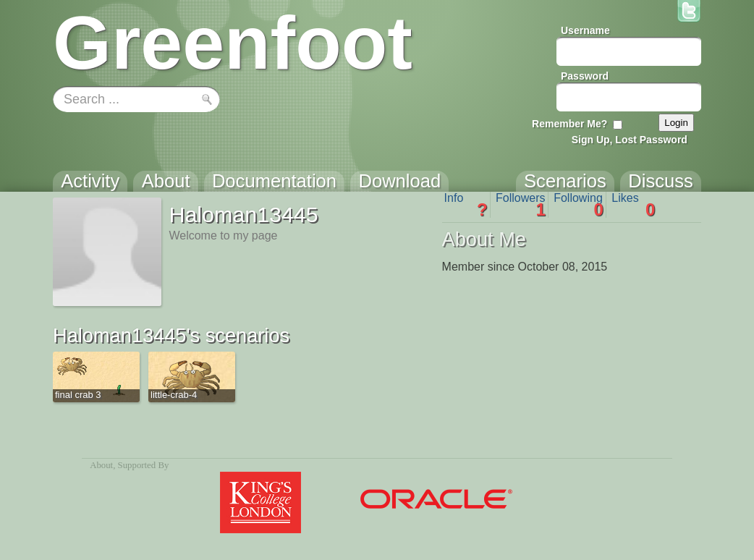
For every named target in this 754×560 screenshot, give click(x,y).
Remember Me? (569, 124)
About (101, 465)
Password (585, 76)
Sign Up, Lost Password (630, 140)
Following (579, 205)
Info (466, 205)
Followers (521, 205)
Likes (633, 205)
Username (585, 30)
